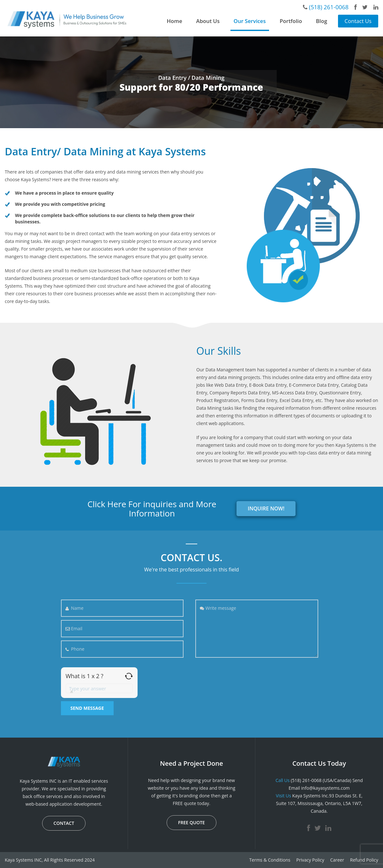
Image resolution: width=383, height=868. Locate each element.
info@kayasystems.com (325, 788)
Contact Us (358, 21)
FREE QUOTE (191, 822)
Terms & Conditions (270, 860)
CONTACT (64, 823)
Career (337, 860)
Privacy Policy (310, 860)
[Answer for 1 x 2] (99, 688)
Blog (322, 21)
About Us (208, 21)
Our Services (250, 21)
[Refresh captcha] (129, 676)
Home (175, 21)
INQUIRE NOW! (266, 508)
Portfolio (291, 21)
